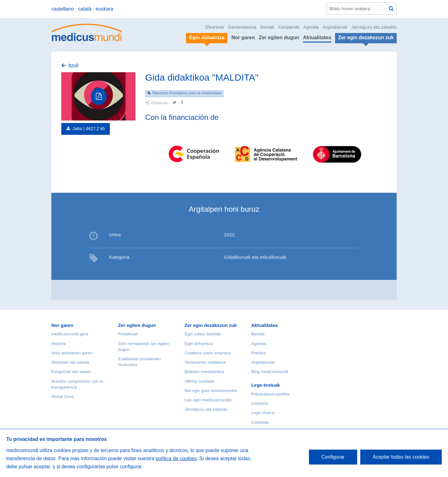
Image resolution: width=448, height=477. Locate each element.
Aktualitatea (317, 38)
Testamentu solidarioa (205, 362)
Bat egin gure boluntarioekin (211, 391)
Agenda (311, 27)
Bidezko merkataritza (204, 372)
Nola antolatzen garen (72, 353)
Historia (58, 344)
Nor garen (243, 38)
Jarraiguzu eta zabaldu (374, 27)
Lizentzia (259, 403)
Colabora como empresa (208, 353)
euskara (104, 9)
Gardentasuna (242, 27)
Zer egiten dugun (279, 38)
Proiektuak (128, 334)
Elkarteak (215, 27)
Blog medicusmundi (270, 372)
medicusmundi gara (70, 334)
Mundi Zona (63, 397)
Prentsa (258, 353)
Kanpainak (289, 27)
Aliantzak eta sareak (70, 362)
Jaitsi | (89, 129)
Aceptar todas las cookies (401, 457)
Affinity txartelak (199, 381)
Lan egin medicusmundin (208, 400)
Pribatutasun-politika (270, 394)
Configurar (333, 457)
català (85, 9)
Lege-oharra (263, 413)
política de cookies (176, 458)
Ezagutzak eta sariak (71, 372)
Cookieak (260, 422)
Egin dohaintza (198, 344)
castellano (63, 9)
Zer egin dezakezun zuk (211, 325)
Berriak (267, 27)
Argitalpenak (335, 27)
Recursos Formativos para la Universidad (187, 93)
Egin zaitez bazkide (203, 334)
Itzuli (73, 66)
